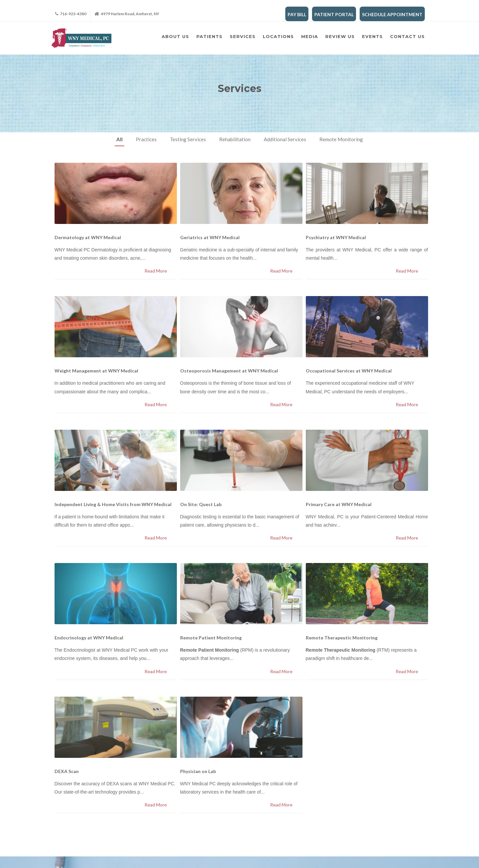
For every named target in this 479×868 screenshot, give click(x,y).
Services (243, 36)
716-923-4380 (71, 14)
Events (372, 36)
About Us (175, 36)
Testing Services (188, 139)
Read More (156, 271)
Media (310, 36)
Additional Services (285, 139)
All (120, 139)
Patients (209, 36)
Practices (146, 139)
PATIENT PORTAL (334, 14)
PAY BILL (297, 14)
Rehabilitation (235, 139)
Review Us (340, 36)
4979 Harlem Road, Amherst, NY (127, 14)
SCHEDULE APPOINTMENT (392, 14)
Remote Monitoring (341, 139)
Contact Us (407, 36)
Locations (278, 36)
